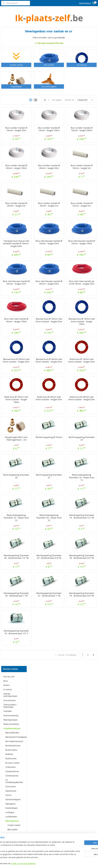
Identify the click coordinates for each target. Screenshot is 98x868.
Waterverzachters (11, 86)
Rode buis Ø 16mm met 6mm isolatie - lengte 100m (40, 432)
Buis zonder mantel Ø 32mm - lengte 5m (86, 217)
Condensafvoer (12, 133)
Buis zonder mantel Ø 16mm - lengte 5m (86, 177)
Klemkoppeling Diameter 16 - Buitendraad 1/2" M (86, 558)
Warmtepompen (10, 81)
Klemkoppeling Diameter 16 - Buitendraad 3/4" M (86, 644)
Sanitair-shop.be (49, 829)
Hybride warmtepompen (10, 56)
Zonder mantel (14, 187)
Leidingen (10, 174)
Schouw (9, 236)
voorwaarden (82, 781)
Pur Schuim (10, 228)
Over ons (16, 830)
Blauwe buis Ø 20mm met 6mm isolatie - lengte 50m (40, 390)
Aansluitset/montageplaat (16, 98)
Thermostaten (16, 769)
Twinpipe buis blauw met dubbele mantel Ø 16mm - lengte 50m (40, 260)
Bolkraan (9, 116)
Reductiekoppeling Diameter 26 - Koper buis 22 (63, 557)
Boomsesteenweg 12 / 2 (82, 753)
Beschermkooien (13, 107)
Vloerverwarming (11, 77)
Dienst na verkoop (16, 824)
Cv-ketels (8, 51)
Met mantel (12, 191)
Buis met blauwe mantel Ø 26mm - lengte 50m (63, 303)
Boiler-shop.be (49, 812)
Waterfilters (11, 262)
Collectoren (10, 129)
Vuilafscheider (12, 249)
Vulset (8, 253)
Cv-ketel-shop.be (49, 818)
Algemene (82, 779)
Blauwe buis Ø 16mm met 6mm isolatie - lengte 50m (63, 347)
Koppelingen (13, 200)
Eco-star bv (49, 850)
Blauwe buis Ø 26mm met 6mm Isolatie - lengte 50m (63, 390)
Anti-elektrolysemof (14, 103)
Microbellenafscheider (15, 208)
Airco (6, 42)
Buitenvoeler (11, 120)
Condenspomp (12, 137)
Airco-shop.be (49, 807)
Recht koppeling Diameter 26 (40, 515)
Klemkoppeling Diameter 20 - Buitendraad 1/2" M (40, 601)
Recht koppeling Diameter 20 (86, 473)
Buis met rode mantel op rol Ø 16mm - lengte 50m (86, 304)
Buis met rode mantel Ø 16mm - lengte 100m (40, 345)
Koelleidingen (11, 169)
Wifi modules (11, 266)
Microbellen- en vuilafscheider (12, 214)
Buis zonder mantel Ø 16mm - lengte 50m (40, 136)
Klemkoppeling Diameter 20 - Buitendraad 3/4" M (63, 601)
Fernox (8, 157)
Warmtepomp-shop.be (49, 824)
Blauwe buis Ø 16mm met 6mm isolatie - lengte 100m (86, 347)
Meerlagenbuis (12, 182)
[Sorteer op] (79, 100)
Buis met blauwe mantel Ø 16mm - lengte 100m (86, 257)
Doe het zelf (9, 38)
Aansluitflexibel (12, 94)
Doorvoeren (11, 148)
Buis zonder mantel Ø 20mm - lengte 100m (40, 177)
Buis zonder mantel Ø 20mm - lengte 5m (40, 217)
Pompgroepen (12, 223)
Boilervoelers (11, 111)
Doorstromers (10, 62)
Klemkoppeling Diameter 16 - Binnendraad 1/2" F (40, 687)
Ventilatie (8, 73)
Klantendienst (85, 3)
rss (62, 863)
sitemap (57, 863)
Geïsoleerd (12, 195)
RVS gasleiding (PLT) (15, 232)
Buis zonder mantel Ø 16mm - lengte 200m (86, 136)
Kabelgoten (10, 165)
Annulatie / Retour (16, 818)
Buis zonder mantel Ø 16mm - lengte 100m (63, 136)
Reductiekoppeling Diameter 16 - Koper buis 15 (86, 517)
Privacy (16, 836)
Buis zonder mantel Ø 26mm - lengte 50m (63, 177)
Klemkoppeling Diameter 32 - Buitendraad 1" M (63, 643)
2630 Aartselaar (82, 756)
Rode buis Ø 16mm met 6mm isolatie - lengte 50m (86, 390)
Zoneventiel (11, 271)
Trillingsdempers (13, 240)
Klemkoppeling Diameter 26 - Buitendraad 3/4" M (86, 601)
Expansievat (11, 152)
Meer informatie (49, 749)
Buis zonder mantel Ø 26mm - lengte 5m (63, 217)
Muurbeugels (11, 219)
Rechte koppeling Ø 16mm (63, 473)
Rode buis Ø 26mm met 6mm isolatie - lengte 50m (86, 432)
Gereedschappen (13, 161)
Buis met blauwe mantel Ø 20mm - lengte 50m (40, 303)
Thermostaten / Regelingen (10, 67)
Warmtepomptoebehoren (16, 258)
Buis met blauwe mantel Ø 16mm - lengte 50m (63, 257)
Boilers (7, 47)
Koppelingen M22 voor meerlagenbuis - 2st (40, 475)
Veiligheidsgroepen (14, 245)
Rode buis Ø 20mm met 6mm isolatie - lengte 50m (63, 432)
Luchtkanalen (11, 178)
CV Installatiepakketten (14, 143)
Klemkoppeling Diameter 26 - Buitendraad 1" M (40, 643)
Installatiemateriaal (12, 90)
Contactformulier (16, 813)
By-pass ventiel (12, 124)
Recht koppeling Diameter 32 (63, 515)
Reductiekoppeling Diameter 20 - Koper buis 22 (40, 557)
